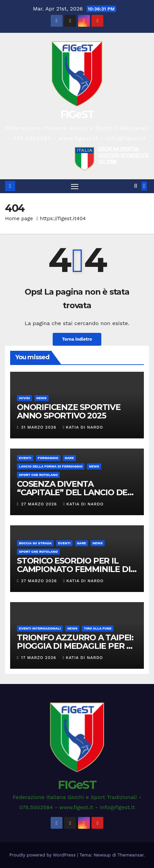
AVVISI (24, 398)
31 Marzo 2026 (39, 427)
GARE (69, 458)
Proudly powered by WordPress (43, 855)
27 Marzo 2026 (40, 504)
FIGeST (77, 115)
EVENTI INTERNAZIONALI (40, 628)
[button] (136, 186)
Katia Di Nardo (83, 427)
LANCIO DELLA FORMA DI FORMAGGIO (51, 466)
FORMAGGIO (48, 458)
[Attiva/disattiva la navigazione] (75, 186)
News (42, 398)
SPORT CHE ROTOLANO (38, 475)
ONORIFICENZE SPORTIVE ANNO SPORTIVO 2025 (69, 411)
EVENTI (25, 458)
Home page (19, 219)
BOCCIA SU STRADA (35, 543)
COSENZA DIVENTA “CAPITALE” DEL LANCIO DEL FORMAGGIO (74, 492)
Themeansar (131, 855)
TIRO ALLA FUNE (98, 628)
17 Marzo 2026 (39, 658)
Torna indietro (77, 339)
